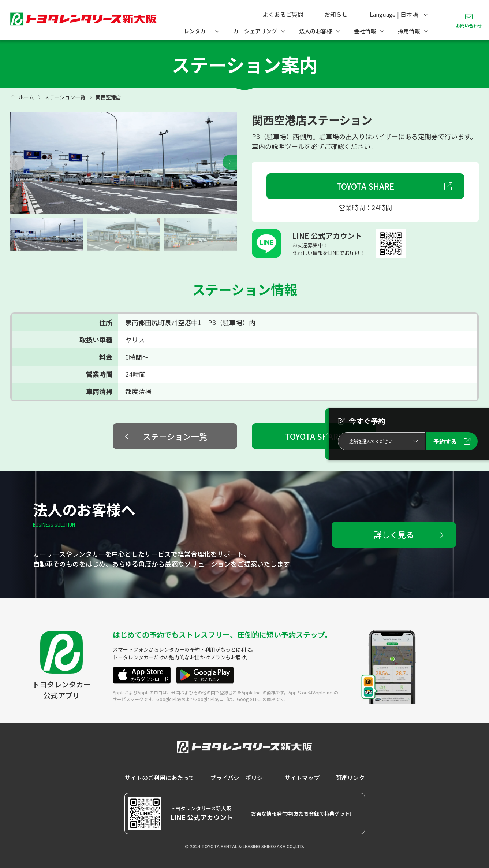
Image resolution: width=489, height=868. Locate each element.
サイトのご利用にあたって (159, 778)
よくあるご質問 (283, 14)
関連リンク (350, 778)
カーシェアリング (255, 31)
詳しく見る (394, 534)
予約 (445, 441)
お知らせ (336, 14)
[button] (230, 162)
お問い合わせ (469, 25)
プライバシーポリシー (239, 778)
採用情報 (409, 31)
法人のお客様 (316, 31)
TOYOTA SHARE (365, 186)
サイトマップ (302, 778)
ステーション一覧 (65, 97)
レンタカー (197, 31)
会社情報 (365, 31)
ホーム (26, 97)
